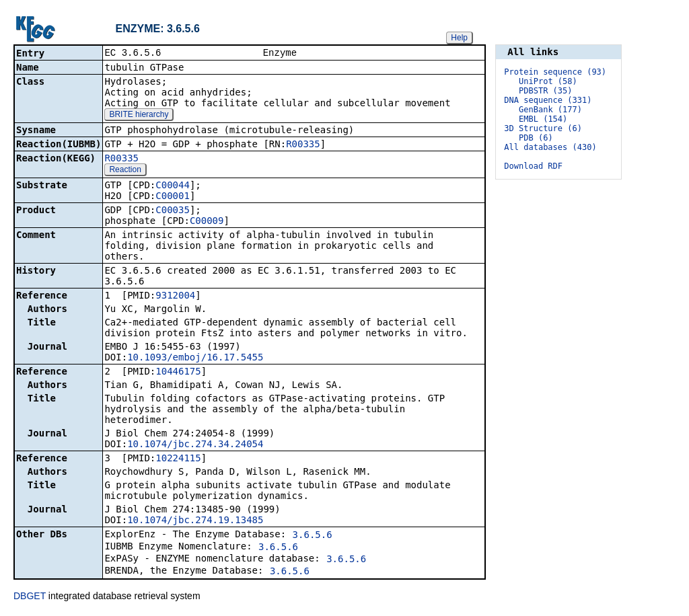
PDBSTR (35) (545, 91)
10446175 (178, 373)
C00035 (173, 211)
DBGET (30, 597)
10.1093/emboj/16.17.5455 (195, 358)
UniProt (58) (548, 81)
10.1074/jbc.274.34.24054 (195, 445)
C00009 (207, 222)
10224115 (178, 459)
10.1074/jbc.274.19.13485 (195, 521)
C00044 (173, 186)
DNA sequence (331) (548, 100)
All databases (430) (550, 147)
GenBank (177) (550, 110)
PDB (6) (536, 138)
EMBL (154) (543, 119)
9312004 (175, 297)
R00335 (303, 145)
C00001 (173, 197)
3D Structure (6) (543, 128)
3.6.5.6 (313, 536)
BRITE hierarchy (139, 116)
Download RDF (533, 166)
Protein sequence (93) (555, 72)
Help (459, 38)
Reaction (125, 171)
